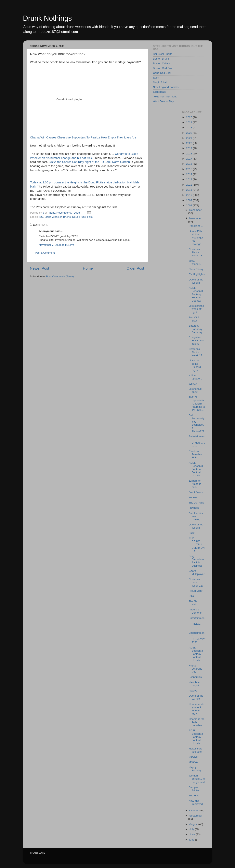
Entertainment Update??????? (197, 638)
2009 (189, 200)
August (194, 824)
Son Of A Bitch (194, 319)
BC (41, 217)
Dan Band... (196, 226)
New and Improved (196, 802)
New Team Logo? (195, 684)
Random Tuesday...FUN (196, 454)
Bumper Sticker (194, 789)
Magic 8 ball (160, 82)
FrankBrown (196, 492)
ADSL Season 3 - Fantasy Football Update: (197, 294)
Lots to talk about (195, 390)
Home (88, 268)
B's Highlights (197, 274)
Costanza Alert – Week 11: (196, 582)
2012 (189, 185)
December (195, 210)
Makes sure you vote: (196, 750)
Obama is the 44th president (197, 722)
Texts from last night (165, 97)
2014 (189, 174)
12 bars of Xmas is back (195, 484)
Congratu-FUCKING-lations (197, 341)
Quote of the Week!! (196, 281)
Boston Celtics (162, 63)
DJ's (191, 596)
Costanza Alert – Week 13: (196, 252)
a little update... (195, 377)
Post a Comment (45, 253)
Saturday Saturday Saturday (196, 329)
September (196, 816)
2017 (189, 159)
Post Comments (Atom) (60, 276)
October (194, 811)
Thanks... (194, 498)
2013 (189, 179)
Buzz (192, 533)
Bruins (67, 217)
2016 (189, 164)
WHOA (193, 384)
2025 (189, 117)
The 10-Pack (196, 503)
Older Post (135, 268)
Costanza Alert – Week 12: (196, 352)
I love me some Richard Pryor (195, 365)
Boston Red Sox (163, 68)
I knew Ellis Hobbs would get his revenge (196, 238)
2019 (189, 148)
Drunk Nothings (47, 18)
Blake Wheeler (53, 217)
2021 (189, 138)
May (192, 840)
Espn (156, 78)
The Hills (194, 796)
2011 (189, 190)
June (193, 834)
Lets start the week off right (196, 309)
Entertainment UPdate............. (197, 441)
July (192, 829)
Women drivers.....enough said (197, 779)
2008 (189, 205)
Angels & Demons (195, 611)
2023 (189, 128)
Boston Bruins (161, 59)
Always (193, 691)
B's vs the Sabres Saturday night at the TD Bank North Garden (89, 162)
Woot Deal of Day (163, 101)
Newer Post (40, 268)
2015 (189, 169)
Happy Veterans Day (195, 669)
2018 (189, 154)
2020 (189, 143)
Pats (90, 217)
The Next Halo (194, 603)
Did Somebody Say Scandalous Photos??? (197, 423)
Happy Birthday (195, 769)
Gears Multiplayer (197, 572)
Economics (195, 677)
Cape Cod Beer (162, 73)
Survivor (194, 757)
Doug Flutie (79, 217)
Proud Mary (196, 591)
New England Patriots (166, 87)
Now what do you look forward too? (196, 709)
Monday (193, 762)
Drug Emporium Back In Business (196, 561)
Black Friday (196, 269)
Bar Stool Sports (163, 54)
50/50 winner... (195, 262)
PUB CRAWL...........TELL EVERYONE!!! (197, 545)
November (195, 218)
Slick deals (159, 92)
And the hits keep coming (196, 516)
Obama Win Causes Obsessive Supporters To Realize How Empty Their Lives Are (83, 137)
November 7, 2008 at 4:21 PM (57, 245)
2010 (189, 195)
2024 (189, 122)
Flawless (194, 508)
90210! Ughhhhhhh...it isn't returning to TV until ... (197, 404)
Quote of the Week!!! (196, 526)
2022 (189, 133)
